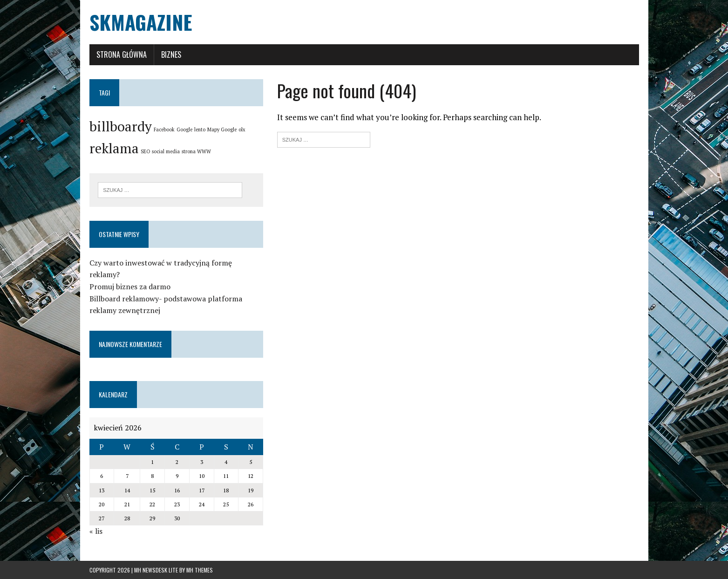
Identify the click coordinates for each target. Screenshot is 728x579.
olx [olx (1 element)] (242, 129)
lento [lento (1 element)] (200, 129)
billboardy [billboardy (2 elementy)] (121, 126)
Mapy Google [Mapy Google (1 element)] (222, 129)
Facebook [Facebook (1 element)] (164, 129)
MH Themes (200, 570)
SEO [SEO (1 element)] (145, 151)
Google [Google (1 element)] (184, 129)
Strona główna (122, 54)
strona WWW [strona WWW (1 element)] (196, 151)
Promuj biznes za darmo (130, 286)
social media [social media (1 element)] (166, 151)
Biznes (171, 54)
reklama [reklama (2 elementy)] (114, 148)
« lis (96, 531)
